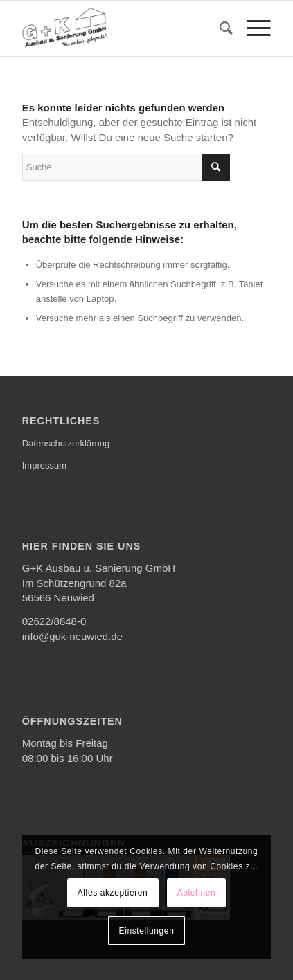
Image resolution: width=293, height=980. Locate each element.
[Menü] (252, 28)
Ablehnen (197, 893)
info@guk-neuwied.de (72, 636)
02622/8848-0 (54, 621)
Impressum (44, 465)
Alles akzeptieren (113, 893)
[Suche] (219, 28)
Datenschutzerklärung (66, 443)
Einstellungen (147, 931)
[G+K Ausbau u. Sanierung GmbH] (122, 28)
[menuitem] (219, 28)
